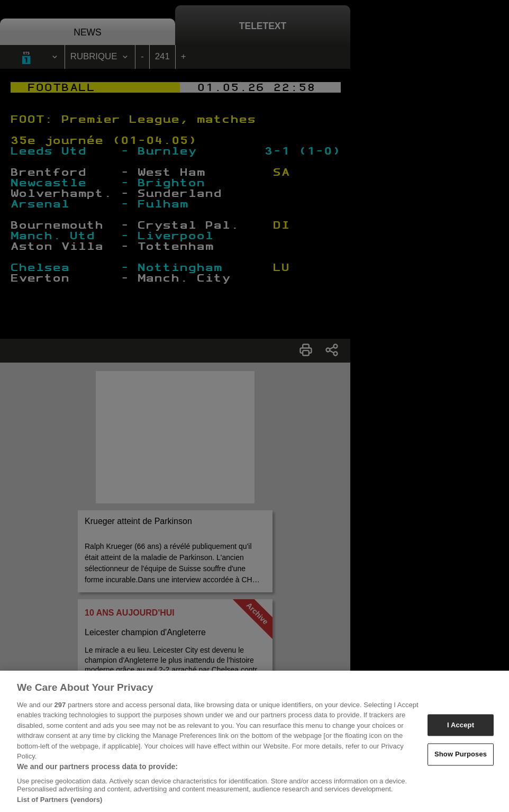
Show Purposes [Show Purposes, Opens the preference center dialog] (461, 758)
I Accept (461, 728)
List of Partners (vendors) (60, 803)
